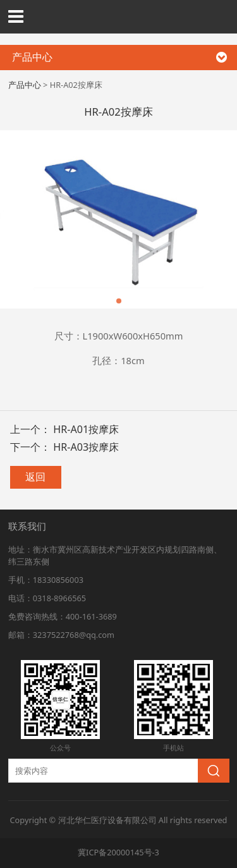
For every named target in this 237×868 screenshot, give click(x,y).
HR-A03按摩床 (86, 447)
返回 (35, 477)
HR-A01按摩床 (86, 429)
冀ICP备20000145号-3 (118, 852)
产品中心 (25, 85)
